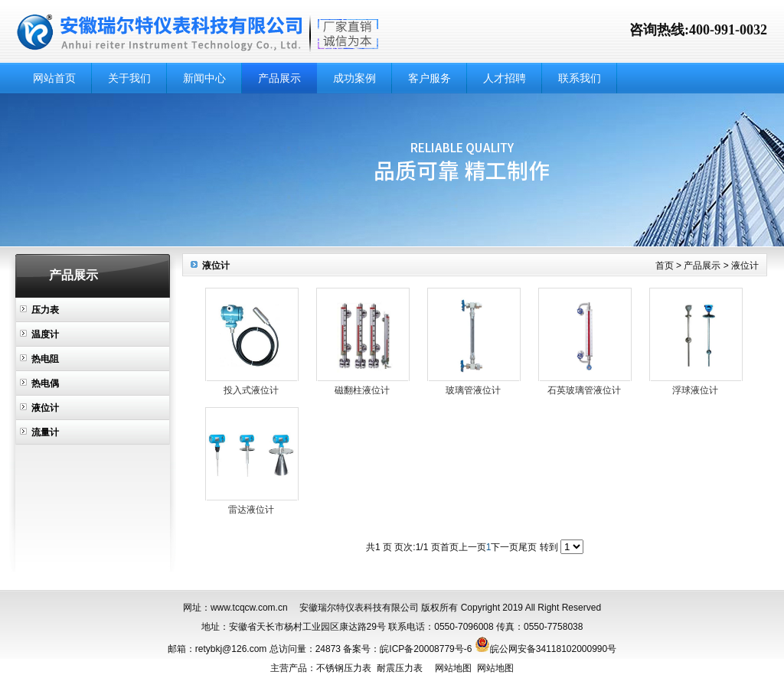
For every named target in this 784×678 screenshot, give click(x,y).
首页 (665, 266)
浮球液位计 (695, 390)
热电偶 (45, 383)
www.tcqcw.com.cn (249, 608)
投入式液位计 (251, 390)
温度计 (45, 334)
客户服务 (430, 78)
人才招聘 (505, 78)
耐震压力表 (400, 668)
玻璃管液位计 (473, 390)
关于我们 (129, 78)
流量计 (45, 432)
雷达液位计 (251, 510)
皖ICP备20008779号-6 (426, 649)
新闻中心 (204, 78)
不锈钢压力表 (344, 668)
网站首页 (54, 78)
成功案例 (354, 78)
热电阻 (45, 359)
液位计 (45, 408)
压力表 (45, 310)
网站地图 (453, 668)
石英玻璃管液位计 (584, 390)
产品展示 (279, 78)
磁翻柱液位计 (362, 390)
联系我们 (580, 78)
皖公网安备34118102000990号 (553, 649)
